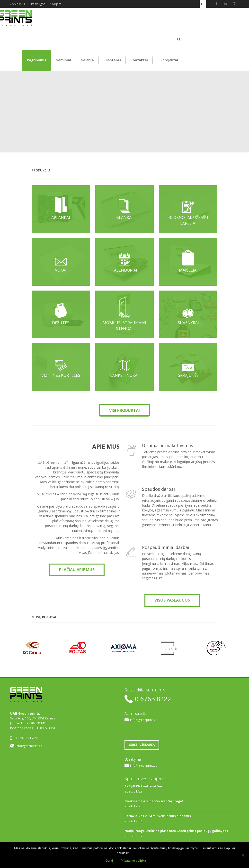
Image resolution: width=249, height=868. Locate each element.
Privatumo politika (133, 861)
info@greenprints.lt (29, 746)
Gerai (109, 861)
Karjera (57, 4)
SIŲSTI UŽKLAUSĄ (142, 745)
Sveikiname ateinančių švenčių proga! (154, 801)
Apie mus (18, 4)
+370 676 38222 (27, 738)
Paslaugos (38, 4)
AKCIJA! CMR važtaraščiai (143, 786)
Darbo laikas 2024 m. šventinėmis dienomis (158, 816)
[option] (33, 648)
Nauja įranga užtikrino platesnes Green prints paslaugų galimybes (176, 831)
